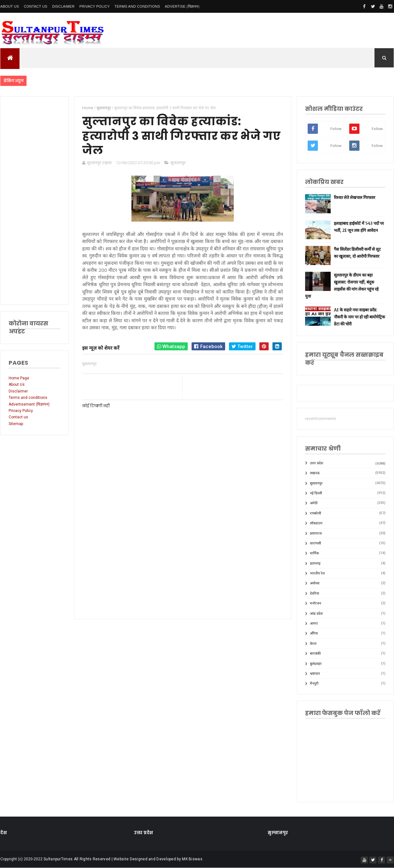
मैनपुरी (314, 684)
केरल (313, 644)
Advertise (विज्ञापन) (182, 6)
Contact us (18, 417)
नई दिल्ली (316, 493)
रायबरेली (315, 513)
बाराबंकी (315, 654)
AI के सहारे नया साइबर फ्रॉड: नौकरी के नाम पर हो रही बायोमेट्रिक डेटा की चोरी (359, 317)
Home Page (19, 378)
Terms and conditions (137, 6)
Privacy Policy (95, 6)
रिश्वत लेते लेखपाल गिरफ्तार (355, 198)
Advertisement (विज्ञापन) (29, 404)
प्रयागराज (316, 533)
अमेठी (314, 503)
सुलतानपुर (178, 163)
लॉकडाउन (316, 523)
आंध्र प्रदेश (316, 614)
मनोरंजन (315, 603)
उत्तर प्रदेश (316, 463)
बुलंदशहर (316, 664)
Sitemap (16, 424)
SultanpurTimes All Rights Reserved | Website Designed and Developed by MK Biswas (123, 859)
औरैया (314, 633)
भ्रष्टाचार (315, 674)
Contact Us (35, 6)
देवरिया (315, 594)
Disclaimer (63, 6)
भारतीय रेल (317, 573)
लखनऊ (315, 473)
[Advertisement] (35, 201)
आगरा (314, 624)
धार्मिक (314, 553)
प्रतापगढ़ (315, 563)
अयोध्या (315, 583)
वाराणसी (315, 543)
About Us (10, 6)
